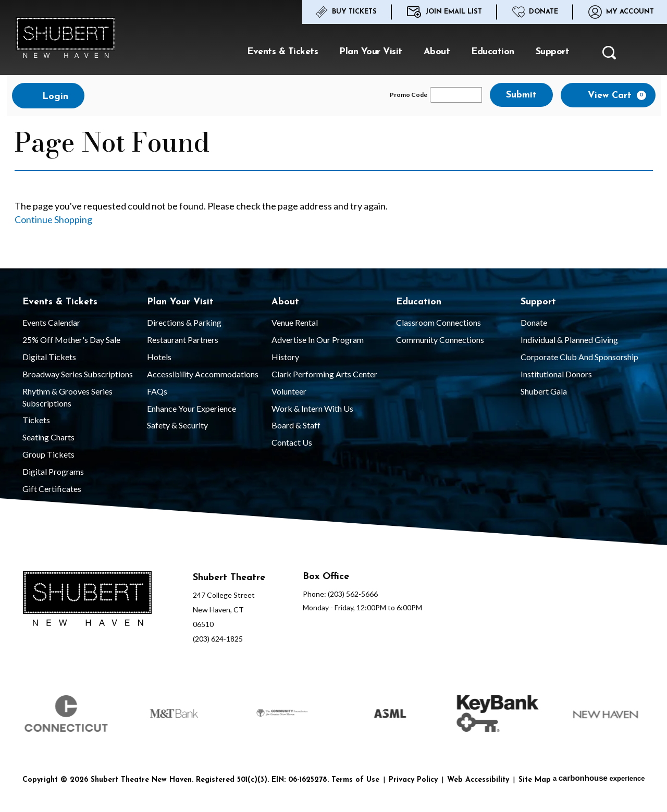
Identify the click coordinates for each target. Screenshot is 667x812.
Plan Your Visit (371, 52)
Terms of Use (355, 780)
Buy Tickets (346, 12)
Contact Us (292, 442)
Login (48, 96)
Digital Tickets (49, 357)
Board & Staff (296, 425)
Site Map (535, 780)
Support (553, 52)
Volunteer (289, 391)
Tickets (36, 420)
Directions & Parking (184, 322)
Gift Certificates (52, 489)
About (437, 52)
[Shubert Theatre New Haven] (87, 600)
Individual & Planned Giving (569, 340)
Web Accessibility (478, 780)
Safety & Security (177, 425)
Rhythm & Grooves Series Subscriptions (67, 397)
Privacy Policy (413, 780)
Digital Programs (53, 471)
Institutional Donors (556, 374)
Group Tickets (48, 454)
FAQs (157, 391)
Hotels (159, 357)
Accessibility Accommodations (203, 374)
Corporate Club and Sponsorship (579, 357)
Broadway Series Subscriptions (78, 374)
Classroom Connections (439, 322)
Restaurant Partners (183, 340)
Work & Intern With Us (312, 408)
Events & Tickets (282, 52)
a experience (599, 778)
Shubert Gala (544, 391)
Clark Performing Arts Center (324, 374)
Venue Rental (295, 322)
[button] (609, 56)
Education (493, 52)
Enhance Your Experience (192, 408)
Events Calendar (51, 322)
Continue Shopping (53, 219)
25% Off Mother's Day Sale (71, 340)
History (285, 357)
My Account (621, 12)
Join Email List (444, 12)
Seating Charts (48, 437)
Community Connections (440, 340)
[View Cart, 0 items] (608, 95)
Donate (535, 12)
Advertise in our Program (318, 340)
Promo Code (409, 95)
